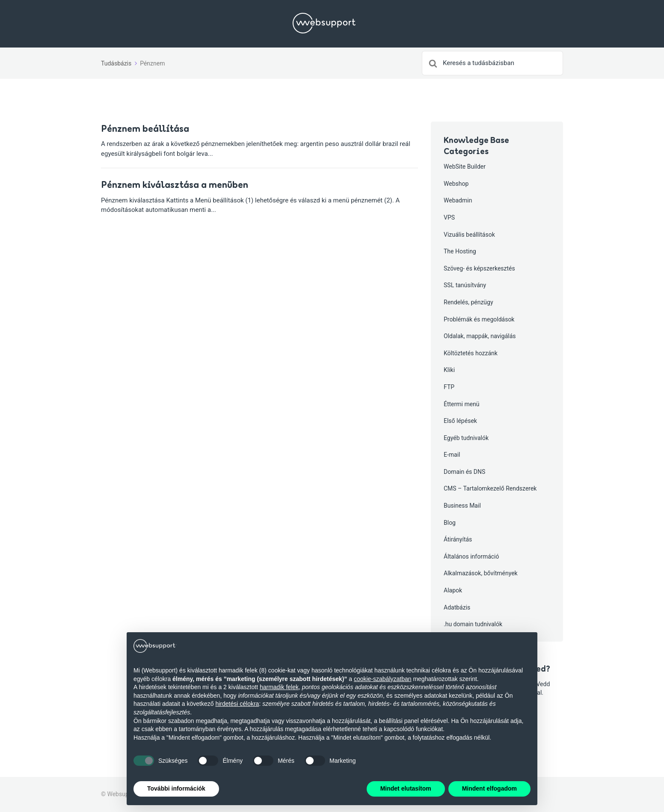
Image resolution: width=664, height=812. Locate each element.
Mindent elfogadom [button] (489, 788)
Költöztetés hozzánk (471, 353)
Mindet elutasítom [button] (406, 788)
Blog (450, 523)
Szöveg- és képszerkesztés (479, 268)
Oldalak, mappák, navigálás (480, 336)
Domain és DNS (464, 472)
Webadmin (458, 200)
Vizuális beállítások (469, 235)
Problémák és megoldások (479, 319)
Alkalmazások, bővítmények (481, 573)
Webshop (456, 184)
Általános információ (471, 556)
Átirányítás (458, 539)
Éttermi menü (462, 404)
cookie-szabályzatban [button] (383, 679)
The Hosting (460, 251)
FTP (449, 387)
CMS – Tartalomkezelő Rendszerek (490, 488)
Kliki (449, 370)
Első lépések (460, 421)
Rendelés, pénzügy (468, 302)
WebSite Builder (465, 167)
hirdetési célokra (237, 704)
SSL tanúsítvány (465, 285)
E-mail (452, 455)
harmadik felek (279, 687)
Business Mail (462, 506)
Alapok (453, 590)
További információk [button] (176, 788)
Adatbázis (457, 607)
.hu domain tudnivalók (473, 624)
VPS (449, 217)
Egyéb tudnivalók (466, 438)
